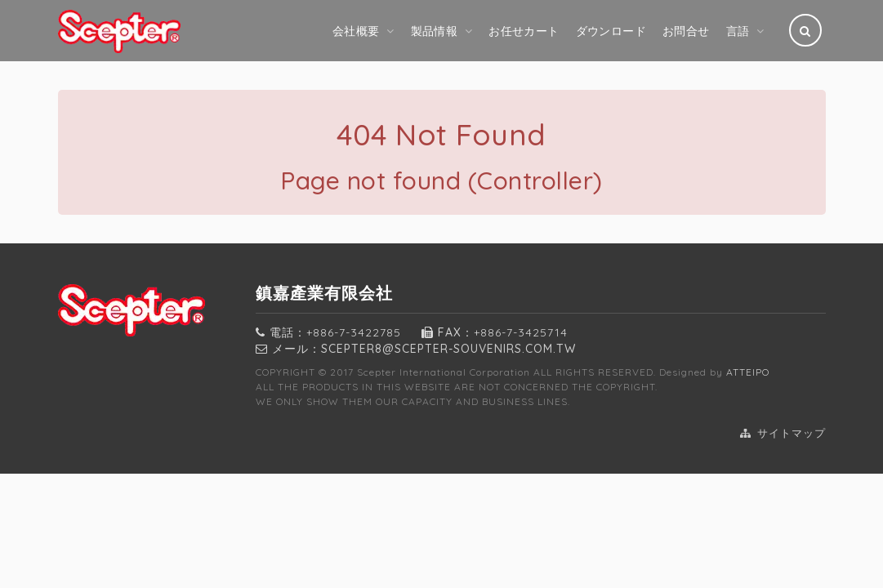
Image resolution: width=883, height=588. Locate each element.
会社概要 (356, 31)
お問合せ (686, 31)
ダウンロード (611, 31)
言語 (738, 31)
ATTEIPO (748, 372)
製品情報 (435, 31)
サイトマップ (783, 433)
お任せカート (524, 31)
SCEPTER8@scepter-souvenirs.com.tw (448, 349)
